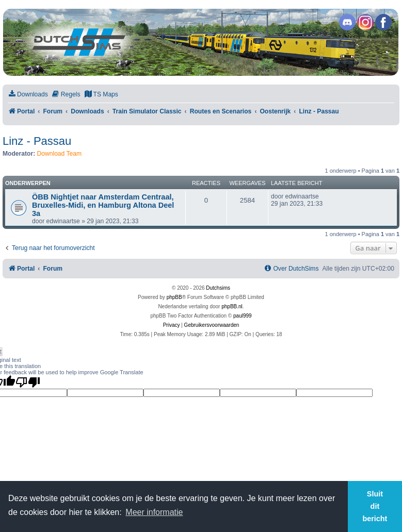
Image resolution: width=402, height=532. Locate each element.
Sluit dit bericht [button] (375, 506)
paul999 (243, 316)
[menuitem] (28, 95)
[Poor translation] (28, 382)
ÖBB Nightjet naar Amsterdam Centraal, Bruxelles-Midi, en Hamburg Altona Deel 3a (103, 205)
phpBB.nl (232, 306)
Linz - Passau (37, 141)
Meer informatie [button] (154, 512)
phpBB (174, 297)
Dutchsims (218, 288)
